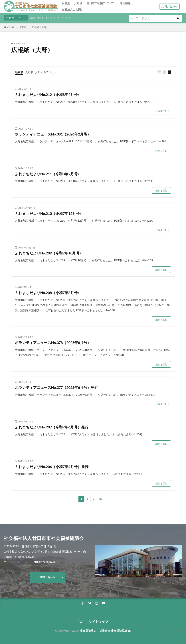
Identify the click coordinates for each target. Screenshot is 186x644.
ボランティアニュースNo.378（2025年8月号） (53, 343)
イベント (50, 18)
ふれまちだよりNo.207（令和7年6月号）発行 (52, 427)
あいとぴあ (65, 18)
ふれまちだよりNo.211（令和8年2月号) (47, 174)
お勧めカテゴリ (45, 72)
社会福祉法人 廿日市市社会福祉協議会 (105, 631)
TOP (81, 622)
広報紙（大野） (40, 27)
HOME (10, 27)
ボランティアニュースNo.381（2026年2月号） (53, 134)
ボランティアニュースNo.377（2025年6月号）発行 (56, 387)
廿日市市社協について (100, 3)
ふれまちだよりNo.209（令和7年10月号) (48, 253)
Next (101, 499)
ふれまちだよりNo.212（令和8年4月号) (47, 94)
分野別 (78, 3)
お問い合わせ (169, 6)
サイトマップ (98, 622)
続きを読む (161, 111)
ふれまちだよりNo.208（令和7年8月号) (47, 293)
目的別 (66, 3)
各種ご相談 (36, 18)
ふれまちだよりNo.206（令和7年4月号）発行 (52, 467)
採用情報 (125, 3)
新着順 (19, 72)
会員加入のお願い (73, 9)
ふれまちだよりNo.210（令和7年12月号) (48, 213)
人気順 (29, 72)
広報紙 (23, 27)
